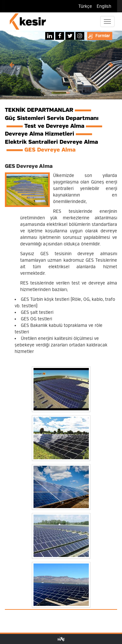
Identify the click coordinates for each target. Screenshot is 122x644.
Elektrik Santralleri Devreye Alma (51, 142)
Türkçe (85, 6)
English (104, 6)
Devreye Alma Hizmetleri (40, 134)
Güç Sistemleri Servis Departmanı (52, 118)
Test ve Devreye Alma (54, 126)
